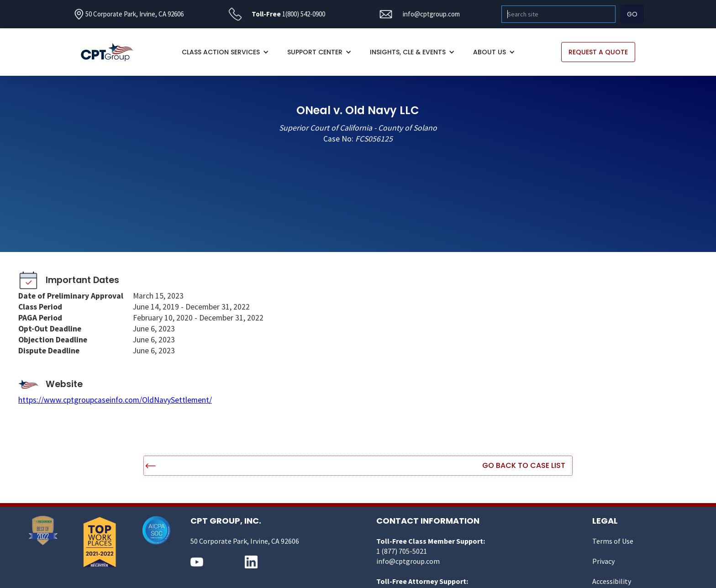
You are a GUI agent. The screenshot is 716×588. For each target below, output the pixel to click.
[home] (112, 52)
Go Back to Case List (524, 465)
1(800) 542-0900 (304, 14)
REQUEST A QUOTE (598, 52)
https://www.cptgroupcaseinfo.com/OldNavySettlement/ (115, 400)
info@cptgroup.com (431, 14)
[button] (225, 52)
